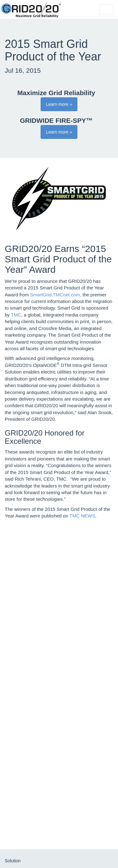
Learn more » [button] (59, 104)
